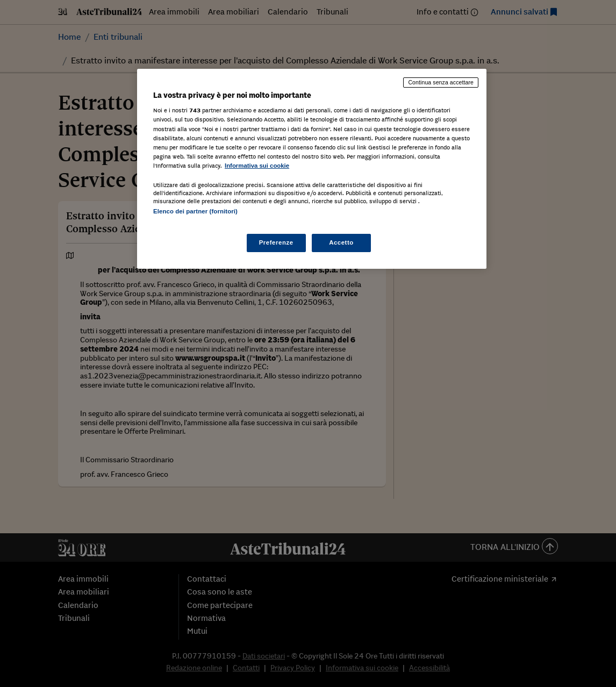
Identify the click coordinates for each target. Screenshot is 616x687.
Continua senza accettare (441, 82)
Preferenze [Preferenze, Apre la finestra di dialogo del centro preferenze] (276, 242)
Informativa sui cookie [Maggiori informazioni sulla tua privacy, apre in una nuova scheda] (257, 166)
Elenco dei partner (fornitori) (195, 211)
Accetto (341, 242)
